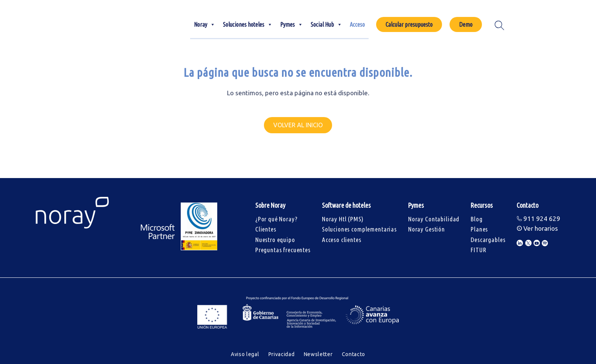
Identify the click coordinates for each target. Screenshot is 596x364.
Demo (466, 24)
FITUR (478, 250)
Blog (476, 219)
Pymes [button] (292, 24)
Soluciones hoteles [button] (248, 24)
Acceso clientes (342, 240)
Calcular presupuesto (409, 24)
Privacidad (282, 354)
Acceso (357, 24)
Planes (479, 229)
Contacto (354, 354)
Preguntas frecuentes (283, 250)
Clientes (266, 229)
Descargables (488, 240)
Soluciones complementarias (359, 229)
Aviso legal (245, 354)
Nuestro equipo (275, 240)
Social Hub (326, 24)
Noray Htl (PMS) (343, 219)
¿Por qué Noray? (277, 219)
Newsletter (318, 354)
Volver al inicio (298, 125)
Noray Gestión (427, 229)
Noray (205, 24)
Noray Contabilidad (434, 219)
